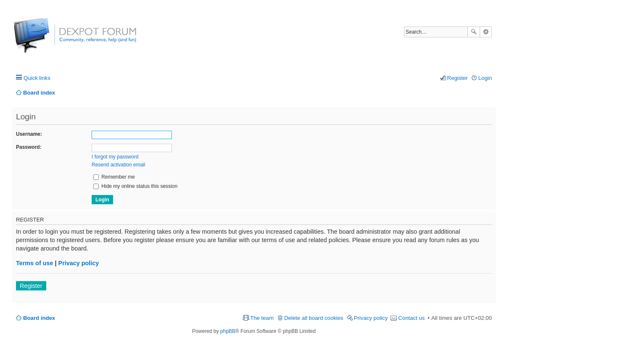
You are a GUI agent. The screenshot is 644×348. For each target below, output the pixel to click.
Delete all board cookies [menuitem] (314, 318)
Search (474, 32)
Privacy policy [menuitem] (371, 318)
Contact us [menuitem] (411, 318)
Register (31, 286)
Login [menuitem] (485, 78)
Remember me (114, 177)
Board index (39, 318)
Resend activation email (118, 165)
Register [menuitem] (458, 78)
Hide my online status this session (135, 186)
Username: (29, 134)
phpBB (228, 331)
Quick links (37, 78)
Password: (29, 147)
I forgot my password (115, 157)
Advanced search (486, 32)
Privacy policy (79, 263)
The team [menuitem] (262, 318)
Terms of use (35, 263)
